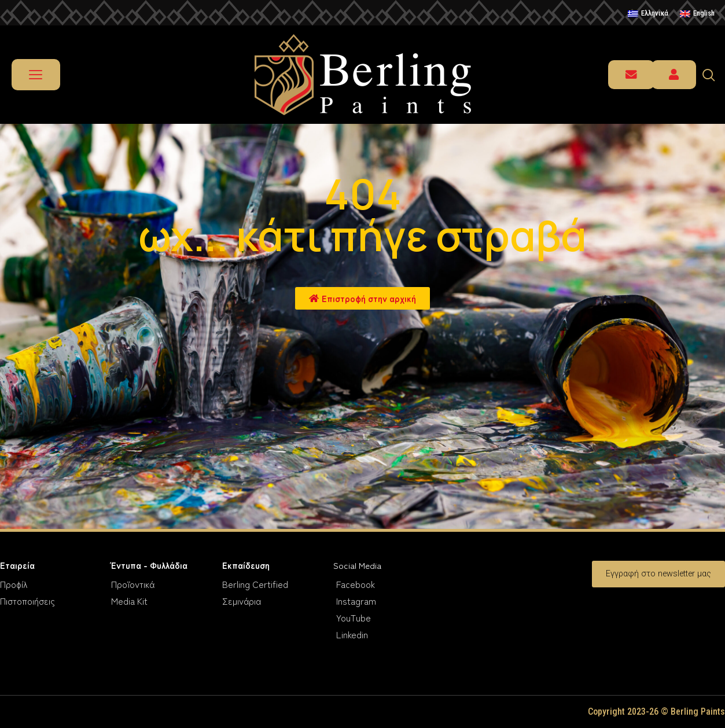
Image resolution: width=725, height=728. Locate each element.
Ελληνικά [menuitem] (655, 13)
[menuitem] (648, 14)
